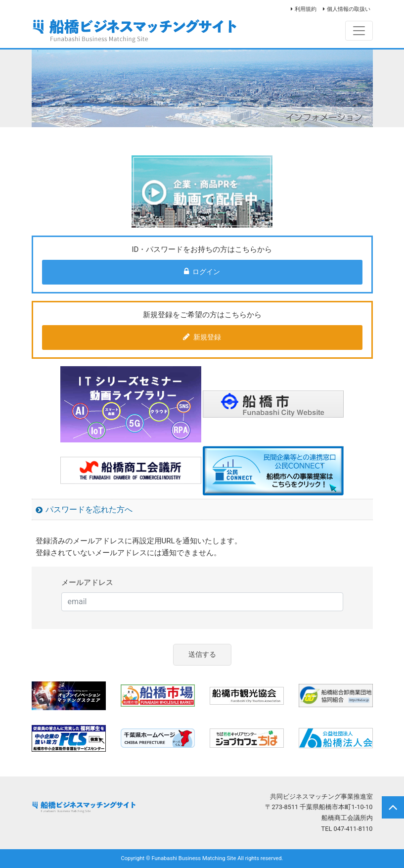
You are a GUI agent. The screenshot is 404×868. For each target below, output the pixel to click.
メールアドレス (87, 582)
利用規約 (306, 9)
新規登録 (202, 337)
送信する (202, 654)
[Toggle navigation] (359, 31)
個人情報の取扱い (349, 9)
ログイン (202, 272)
